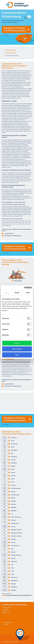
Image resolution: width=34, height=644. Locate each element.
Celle (12, 453)
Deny (17, 355)
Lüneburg (13, 520)
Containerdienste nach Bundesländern (19, 595)
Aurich (13, 441)
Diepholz (13, 466)
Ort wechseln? (6, 35)
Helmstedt (13, 504)
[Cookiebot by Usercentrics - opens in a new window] (24, 288)
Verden (13, 574)
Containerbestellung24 (14, 642)
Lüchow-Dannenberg (16, 517)
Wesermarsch (14, 577)
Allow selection (17, 349)
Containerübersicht (9, 234)
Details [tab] (17, 293)
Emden (13, 469)
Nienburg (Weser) (15, 523)
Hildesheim (14, 507)
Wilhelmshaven (14, 581)
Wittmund (13, 584)
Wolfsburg (13, 590)
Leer (12, 514)
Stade (12, 565)
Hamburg (13, 492)
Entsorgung (5, 609)
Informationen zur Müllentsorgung (13, 236)
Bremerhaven (14, 450)
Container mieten (7, 611)
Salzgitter (13, 558)
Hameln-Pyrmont (15, 495)
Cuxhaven (13, 460)
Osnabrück (13, 539)
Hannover (13, 552)
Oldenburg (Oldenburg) (16, 533)
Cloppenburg (14, 457)
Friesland (13, 476)
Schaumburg (14, 561)
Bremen (13, 447)
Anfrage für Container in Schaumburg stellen (15, 29)
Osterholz (13, 542)
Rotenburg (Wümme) (16, 555)
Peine (12, 549)
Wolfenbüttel (14, 587)
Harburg (13, 498)
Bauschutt (18, 281)
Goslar (12, 482)
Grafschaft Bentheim (16, 488)
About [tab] (28, 293)
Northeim (13, 527)
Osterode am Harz (15, 546)
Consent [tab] (6, 293)
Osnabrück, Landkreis (16, 536)
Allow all (17, 343)
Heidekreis (13, 501)
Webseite (5, 613)
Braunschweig (14, 444)
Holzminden (14, 511)
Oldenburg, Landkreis (16, 530)
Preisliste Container (7, 608)
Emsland (13, 472)
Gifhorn (13, 479)
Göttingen (13, 485)
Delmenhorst (14, 463)
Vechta (12, 571)
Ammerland (14, 438)
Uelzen (12, 568)
